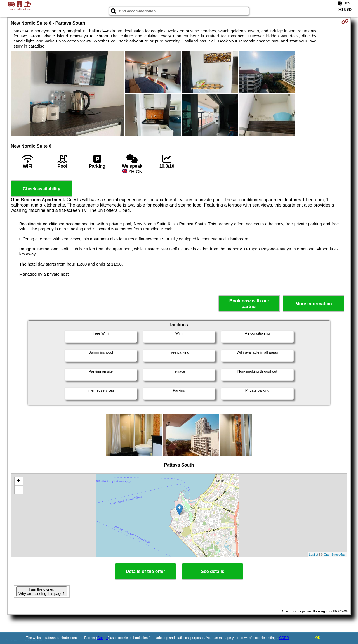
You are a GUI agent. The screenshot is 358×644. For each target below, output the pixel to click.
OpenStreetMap (335, 555)
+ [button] (19, 481)
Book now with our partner (249, 304)
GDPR (284, 638)
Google (103, 638)
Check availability (41, 189)
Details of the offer (145, 571)
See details (213, 571)
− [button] (19, 490)
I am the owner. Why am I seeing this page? (41, 591)
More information (314, 304)
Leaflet (314, 555)
